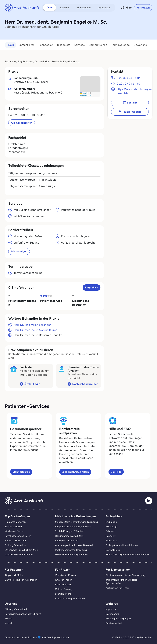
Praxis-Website (130, 112)
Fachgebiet (46, 45)
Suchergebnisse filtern (75, 472)
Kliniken (65, 8)
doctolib (130, 103)
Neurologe (111, 526)
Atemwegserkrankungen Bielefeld (74, 545)
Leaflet (84, 93)
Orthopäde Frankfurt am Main (22, 550)
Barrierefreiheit (98, 45)
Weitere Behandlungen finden (72, 555)
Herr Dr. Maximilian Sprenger (32, 325)
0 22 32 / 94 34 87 (128, 84)
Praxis (10, 45)
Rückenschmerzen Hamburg (71, 550)
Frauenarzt (112, 540)
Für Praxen (143, 8)
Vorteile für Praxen (65, 575)
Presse (8, 618)
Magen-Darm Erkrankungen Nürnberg (76, 522)
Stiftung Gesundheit (16, 609)
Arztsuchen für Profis (117, 588)
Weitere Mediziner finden (19, 555)
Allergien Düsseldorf (66, 540)
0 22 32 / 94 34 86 (129, 78)
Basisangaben (63, 584)
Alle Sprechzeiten (22, 123)
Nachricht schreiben (85, 384)
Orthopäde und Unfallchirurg (122, 545)
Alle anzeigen (19, 251)
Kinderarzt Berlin (14, 531)
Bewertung (140, 45)
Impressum (112, 609)
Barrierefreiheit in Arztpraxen (21, 580)
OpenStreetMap (87, 96)
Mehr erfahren (21, 472)
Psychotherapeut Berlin (18, 536)
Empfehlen (92, 287)
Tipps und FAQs (14, 575)
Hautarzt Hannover (15, 540)
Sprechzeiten (27, 45)
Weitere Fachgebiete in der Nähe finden (128, 555)
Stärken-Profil (63, 594)
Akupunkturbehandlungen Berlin (73, 526)
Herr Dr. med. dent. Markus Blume (35, 330)
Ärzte (50, 8)
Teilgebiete (63, 45)
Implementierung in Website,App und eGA (122, 581)
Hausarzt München (15, 522)
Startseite (10, 61)
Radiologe (111, 522)
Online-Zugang (64, 589)
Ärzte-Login (32, 384)
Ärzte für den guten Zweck (70, 599)
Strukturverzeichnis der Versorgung (125, 575)
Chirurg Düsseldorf (15, 545)
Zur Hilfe (116, 472)
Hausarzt (110, 536)
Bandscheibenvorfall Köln (69, 536)
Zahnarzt (110, 531)
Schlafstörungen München (70, 531)
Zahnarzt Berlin (13, 526)
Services (80, 45)
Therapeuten (84, 8)
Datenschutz (113, 614)
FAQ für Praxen (64, 580)
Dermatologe (113, 550)
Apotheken (104, 8)
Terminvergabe (120, 45)
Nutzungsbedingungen (118, 618)
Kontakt (9, 623)
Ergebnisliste (25, 61)
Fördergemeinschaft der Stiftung (23, 614)
